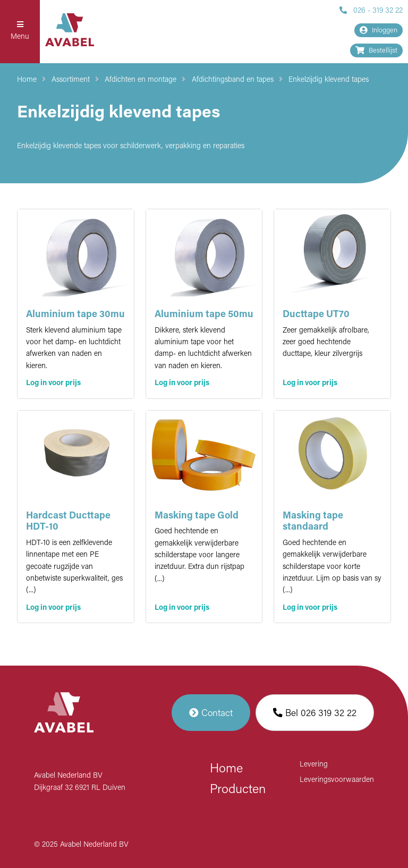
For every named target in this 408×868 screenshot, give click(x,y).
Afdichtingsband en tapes (233, 80)
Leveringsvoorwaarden (337, 780)
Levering (314, 765)
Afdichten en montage (141, 80)
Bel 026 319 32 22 (315, 713)
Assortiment (71, 80)
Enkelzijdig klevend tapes (329, 80)
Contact (211, 713)
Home (27, 80)
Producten (238, 790)
